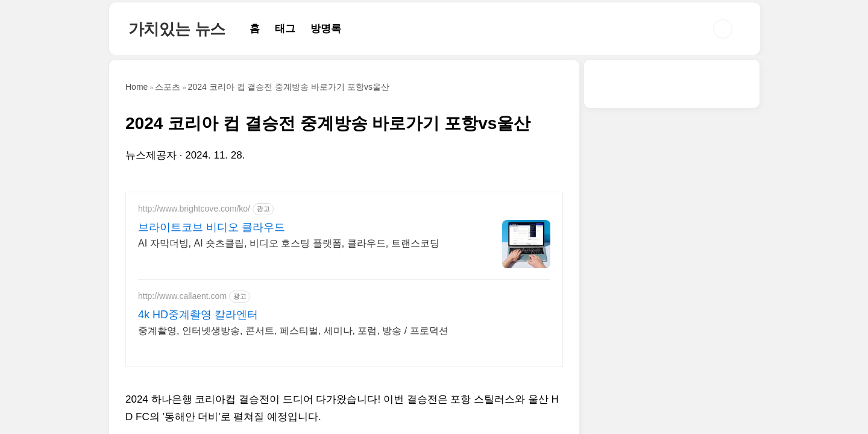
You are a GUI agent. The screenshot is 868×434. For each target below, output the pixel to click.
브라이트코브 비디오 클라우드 (212, 227)
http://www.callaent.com (182, 296)
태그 (285, 29)
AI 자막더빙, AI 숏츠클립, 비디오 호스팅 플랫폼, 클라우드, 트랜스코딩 (289, 243)
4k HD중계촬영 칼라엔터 (198, 315)
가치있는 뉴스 (177, 29)
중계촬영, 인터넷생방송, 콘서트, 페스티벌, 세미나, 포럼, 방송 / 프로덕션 (293, 331)
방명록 (326, 29)
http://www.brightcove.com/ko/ (194, 209)
